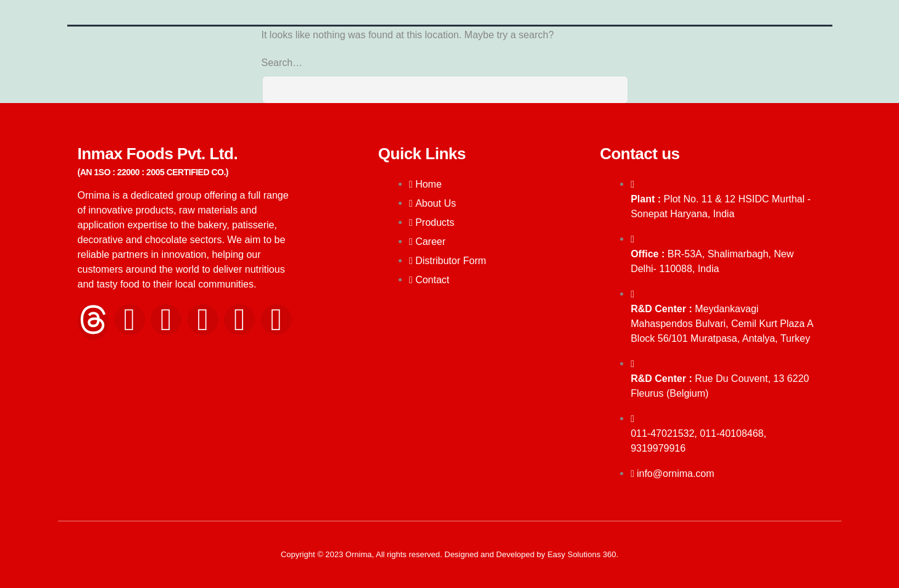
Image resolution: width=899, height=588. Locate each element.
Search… (282, 63)
